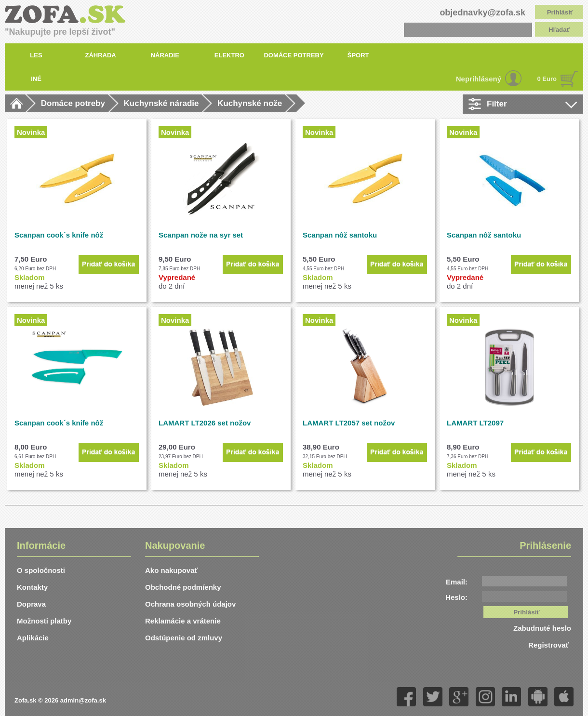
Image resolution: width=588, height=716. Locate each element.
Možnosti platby (44, 621)
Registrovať (550, 645)
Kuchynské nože (250, 103)
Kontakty (32, 587)
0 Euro (547, 79)
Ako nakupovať (172, 570)
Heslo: (456, 597)
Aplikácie (33, 638)
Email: (457, 582)
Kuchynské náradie (161, 103)
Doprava (31, 604)
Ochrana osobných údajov (190, 604)
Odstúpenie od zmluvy (184, 638)
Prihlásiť (560, 12)
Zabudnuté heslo (542, 628)
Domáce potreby (73, 103)
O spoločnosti (41, 570)
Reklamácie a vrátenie (183, 621)
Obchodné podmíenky (183, 587)
